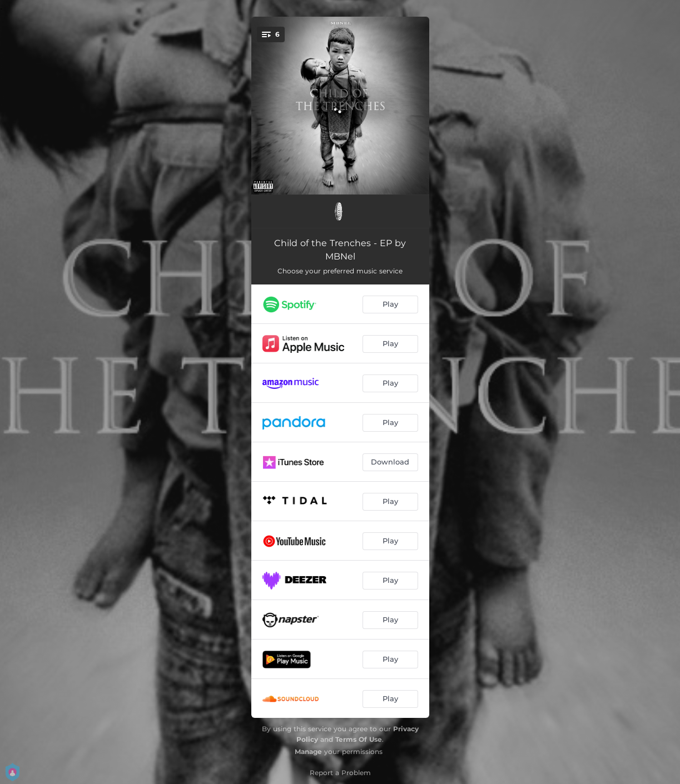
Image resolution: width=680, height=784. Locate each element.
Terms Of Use (359, 739)
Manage (308, 751)
